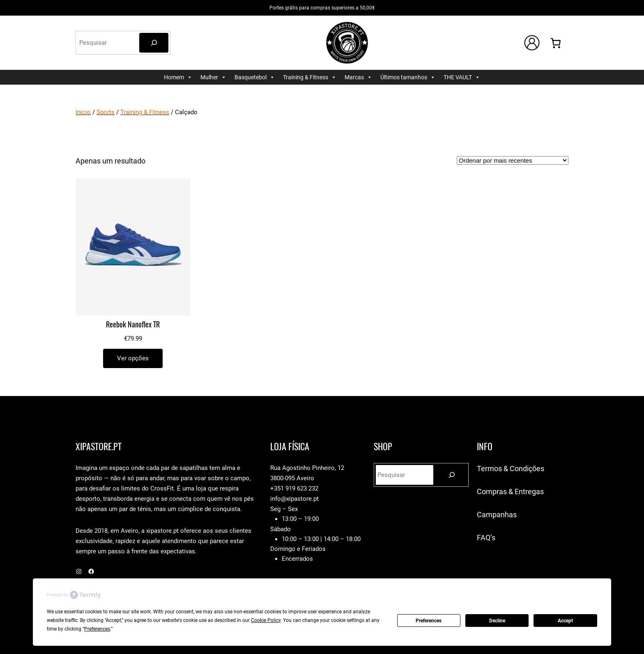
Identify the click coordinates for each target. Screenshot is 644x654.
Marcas (358, 77)
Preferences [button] (97, 629)
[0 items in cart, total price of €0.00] (556, 43)
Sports (106, 112)
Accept (565, 621)
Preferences (429, 621)
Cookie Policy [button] (266, 620)
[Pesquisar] (154, 43)
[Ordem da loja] (513, 160)
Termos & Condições (511, 469)
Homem (178, 77)
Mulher (213, 77)
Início (83, 112)
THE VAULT (462, 77)
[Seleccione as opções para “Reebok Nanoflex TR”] (133, 358)
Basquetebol (255, 77)
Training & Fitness (310, 77)
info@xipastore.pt (294, 499)
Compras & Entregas (510, 492)
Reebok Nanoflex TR (133, 325)
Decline (497, 621)
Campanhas (497, 515)
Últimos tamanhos (408, 77)
